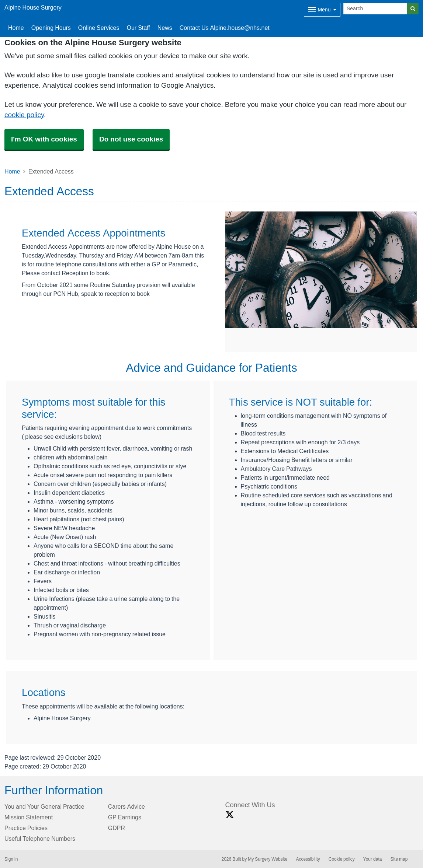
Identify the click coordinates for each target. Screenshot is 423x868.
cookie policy (24, 115)
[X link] (230, 815)
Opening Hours (51, 28)
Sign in (11, 859)
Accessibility (308, 859)
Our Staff (138, 28)
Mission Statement (29, 817)
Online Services (99, 28)
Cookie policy (342, 859)
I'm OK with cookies (44, 139)
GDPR (117, 828)
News (165, 28)
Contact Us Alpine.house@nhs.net (225, 28)
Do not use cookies (131, 139)
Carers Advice (126, 806)
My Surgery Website (268, 859)
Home (16, 28)
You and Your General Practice (44, 806)
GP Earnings (125, 817)
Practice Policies (26, 828)
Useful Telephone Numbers (40, 839)
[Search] (375, 9)
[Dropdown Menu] (322, 10)
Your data (373, 859)
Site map (399, 859)
